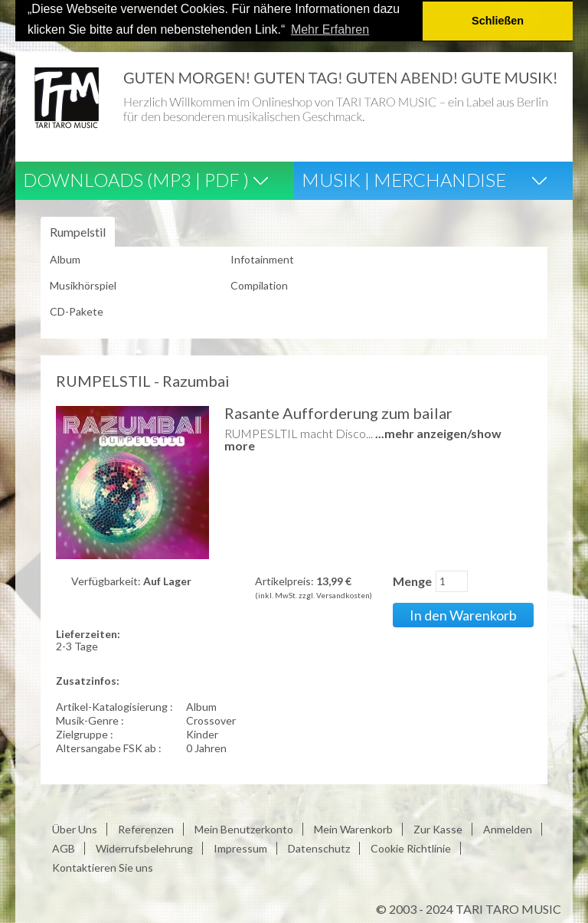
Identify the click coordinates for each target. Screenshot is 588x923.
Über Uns (75, 828)
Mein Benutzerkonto (244, 828)
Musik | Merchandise (404, 179)
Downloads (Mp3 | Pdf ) (136, 179)
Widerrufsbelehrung (144, 847)
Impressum (240, 847)
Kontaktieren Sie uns (103, 866)
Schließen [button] (498, 21)
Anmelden (508, 828)
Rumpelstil (78, 231)
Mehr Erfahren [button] (330, 29)
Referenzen (146, 828)
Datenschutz (319, 847)
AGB (64, 847)
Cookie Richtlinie (411, 847)
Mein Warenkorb (353, 828)
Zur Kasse (438, 828)
